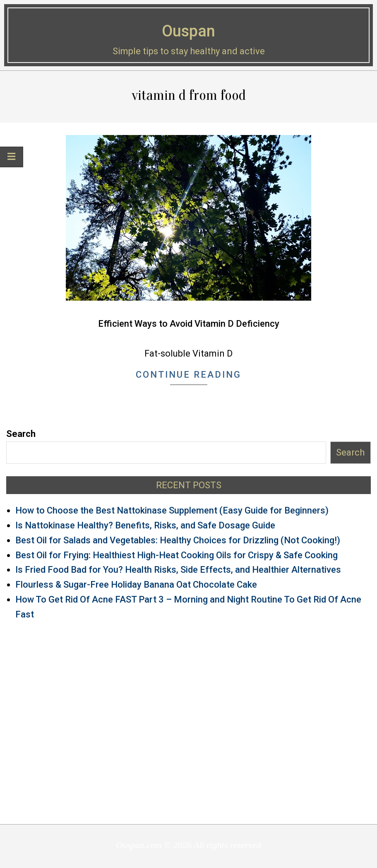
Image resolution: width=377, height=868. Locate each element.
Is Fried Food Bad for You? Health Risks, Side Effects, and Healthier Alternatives (178, 570)
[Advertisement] (188, 722)
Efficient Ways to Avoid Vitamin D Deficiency (189, 324)
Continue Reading (188, 375)
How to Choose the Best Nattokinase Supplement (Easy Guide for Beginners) (172, 510)
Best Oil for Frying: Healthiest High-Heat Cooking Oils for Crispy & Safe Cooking (176, 555)
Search (21, 434)
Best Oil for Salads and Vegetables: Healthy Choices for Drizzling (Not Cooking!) (178, 540)
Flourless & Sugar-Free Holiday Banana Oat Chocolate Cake (136, 585)
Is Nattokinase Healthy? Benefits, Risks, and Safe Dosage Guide (145, 525)
